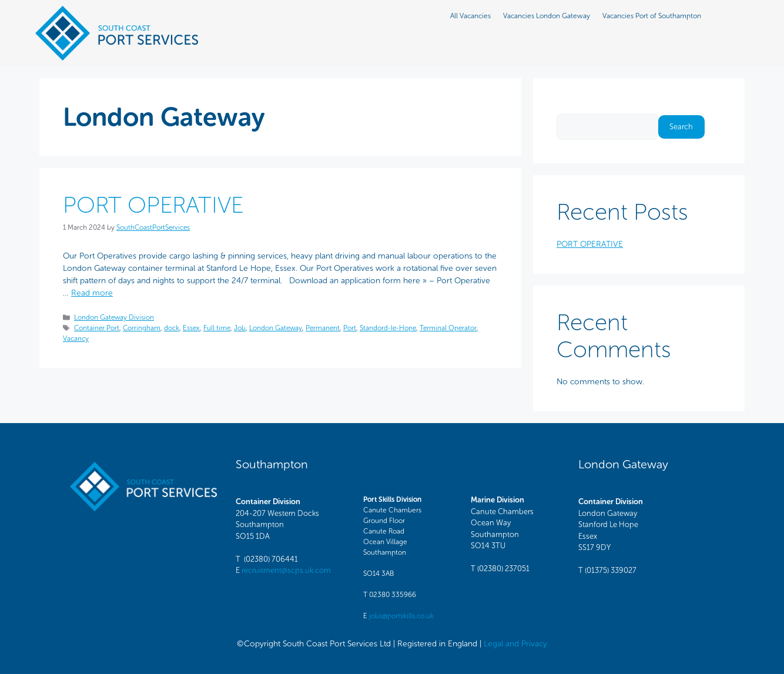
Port (350, 328)
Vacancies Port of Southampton (652, 16)
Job (240, 328)
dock (172, 328)
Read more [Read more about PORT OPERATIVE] (92, 293)
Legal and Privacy (515, 644)
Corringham (142, 328)
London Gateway (276, 328)
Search (569, 108)
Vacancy (76, 338)
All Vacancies (470, 16)
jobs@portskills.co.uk (401, 616)
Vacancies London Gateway (547, 16)
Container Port (97, 328)
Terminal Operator (448, 328)
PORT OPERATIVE (153, 205)
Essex (191, 328)
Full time (217, 328)
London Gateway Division (114, 317)
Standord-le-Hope (388, 328)
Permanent (323, 328)
